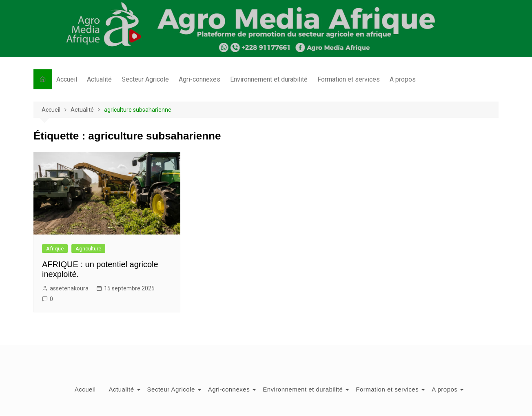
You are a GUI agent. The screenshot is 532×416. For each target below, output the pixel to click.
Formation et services (349, 79)
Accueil (67, 79)
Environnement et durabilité (269, 79)
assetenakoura (69, 288)
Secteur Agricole (145, 79)
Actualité (99, 79)
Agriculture (88, 249)
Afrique (55, 249)
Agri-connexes (199, 79)
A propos (403, 79)
